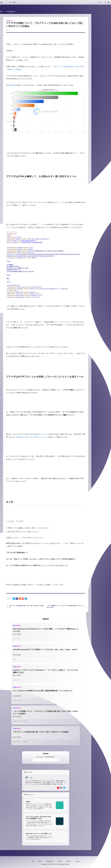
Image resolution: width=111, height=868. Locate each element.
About (15, 2)
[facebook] (17, 599)
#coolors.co (16, 701)
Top (10, 2)
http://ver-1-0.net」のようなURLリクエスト (32, 437)
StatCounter (10, 85)
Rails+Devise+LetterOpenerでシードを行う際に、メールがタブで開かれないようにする (46, 630)
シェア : (8, 599)
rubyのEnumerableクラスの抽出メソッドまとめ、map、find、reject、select (45, 649)
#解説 (14, 721)
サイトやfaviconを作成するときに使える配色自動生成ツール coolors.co (43, 691)
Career (60, 861)
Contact (77, 861)
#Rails (15, 639)
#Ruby (18, 639)
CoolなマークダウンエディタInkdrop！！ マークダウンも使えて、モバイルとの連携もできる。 (46, 671)
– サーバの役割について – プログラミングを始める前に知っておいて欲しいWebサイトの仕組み (45, 712)
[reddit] (20, 599)
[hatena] (26, 599)
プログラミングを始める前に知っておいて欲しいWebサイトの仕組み (41, 732)
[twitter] (14, 599)
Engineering (11, 11)
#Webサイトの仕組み (22, 721)
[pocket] (23, 599)
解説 (8, 30)
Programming (50, 861)
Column (69, 861)
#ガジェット (21, 680)
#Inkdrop (15, 680)
